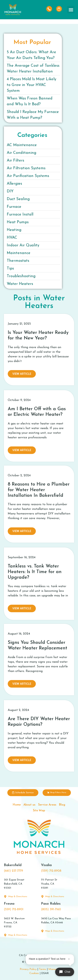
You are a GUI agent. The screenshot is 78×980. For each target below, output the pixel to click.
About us (29, 805)
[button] (71, 10)
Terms (42, 969)
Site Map (39, 811)
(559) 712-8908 (51, 871)
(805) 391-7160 (51, 910)
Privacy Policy (28, 969)
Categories (32, 135)
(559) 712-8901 (14, 910)
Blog (62, 805)
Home (17, 805)
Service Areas (47, 805)
